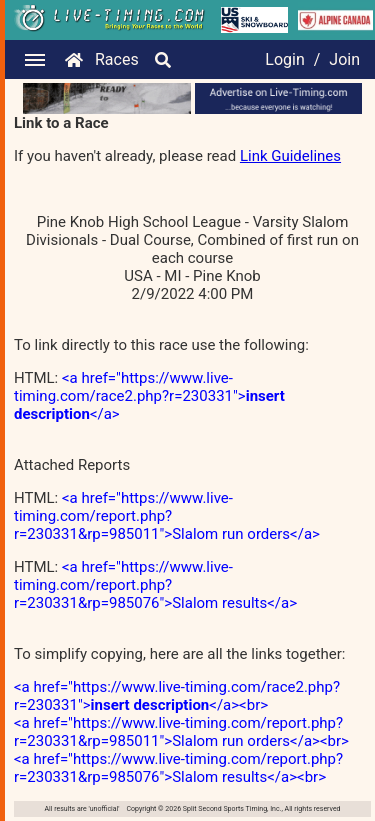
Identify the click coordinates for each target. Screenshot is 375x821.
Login (284, 59)
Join (344, 59)
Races (117, 59)
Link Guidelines (290, 156)
